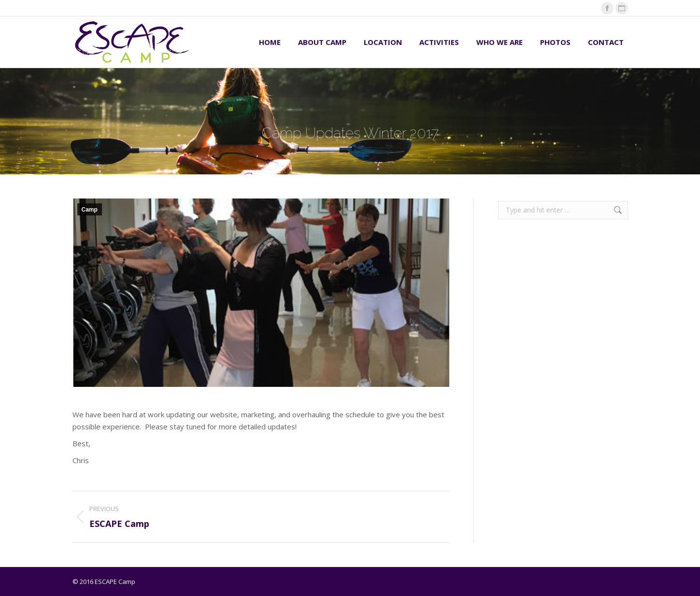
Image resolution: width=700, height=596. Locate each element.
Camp (90, 210)
